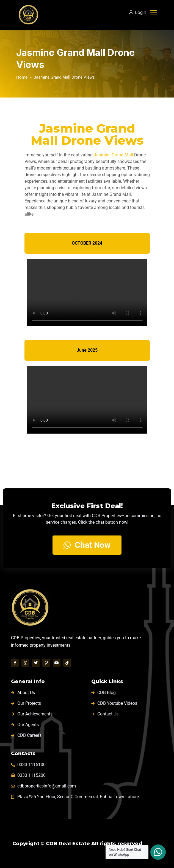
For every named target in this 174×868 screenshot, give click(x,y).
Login (138, 12)
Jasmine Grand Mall (113, 155)
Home (22, 77)
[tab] (87, 243)
